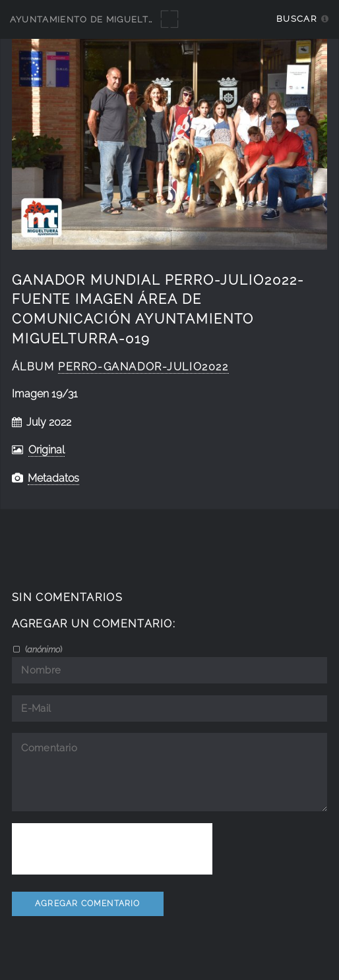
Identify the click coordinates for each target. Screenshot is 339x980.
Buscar (296, 19)
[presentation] (112, 849)
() (43, 649)
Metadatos (53, 478)
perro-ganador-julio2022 (143, 367)
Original (46, 450)
